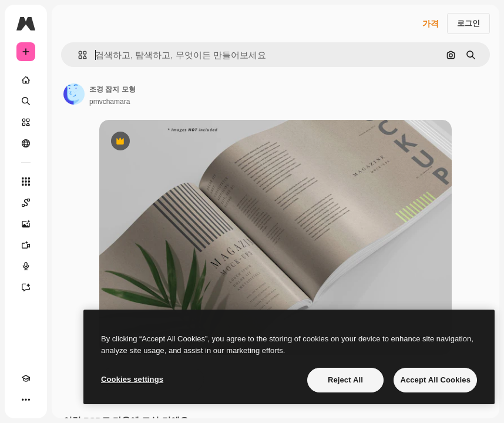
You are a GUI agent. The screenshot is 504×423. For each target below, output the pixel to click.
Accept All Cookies (435, 380)
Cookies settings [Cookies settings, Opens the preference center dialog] (132, 379)
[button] (78, 55)
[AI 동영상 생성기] (26, 245)
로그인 (468, 23)
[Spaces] (26, 203)
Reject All (345, 380)
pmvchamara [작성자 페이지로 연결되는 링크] (110, 102)
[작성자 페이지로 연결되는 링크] (74, 94)
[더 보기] (26, 399)
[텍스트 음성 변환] (26, 266)
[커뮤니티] (26, 143)
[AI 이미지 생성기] (26, 224)
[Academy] (26, 378)
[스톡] (26, 122)
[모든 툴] (26, 182)
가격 (431, 23)
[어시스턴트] (26, 287)
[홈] (26, 80)
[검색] (26, 101)
